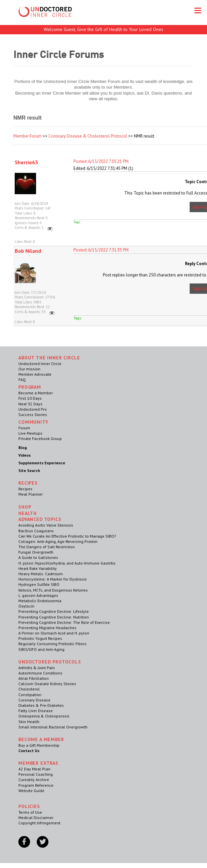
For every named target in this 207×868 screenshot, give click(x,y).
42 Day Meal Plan (34, 769)
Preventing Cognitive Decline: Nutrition (54, 617)
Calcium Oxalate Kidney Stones (47, 684)
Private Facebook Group (40, 438)
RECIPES (28, 483)
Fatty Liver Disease (36, 711)
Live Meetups (30, 433)
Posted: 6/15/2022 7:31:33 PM (101, 250)
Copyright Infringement (39, 823)
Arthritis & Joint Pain (37, 668)
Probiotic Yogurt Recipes (40, 638)
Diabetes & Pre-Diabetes (41, 705)
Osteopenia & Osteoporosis (44, 716)
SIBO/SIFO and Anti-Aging (41, 649)
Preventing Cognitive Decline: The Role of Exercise (64, 622)
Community (33, 422)
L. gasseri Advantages (38, 595)
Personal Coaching (36, 774)
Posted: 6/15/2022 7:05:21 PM (101, 161)
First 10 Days (30, 398)
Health (28, 513)
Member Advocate (35, 374)
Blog (23, 447)
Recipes (25, 489)
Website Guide (31, 791)
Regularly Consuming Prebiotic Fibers (52, 644)
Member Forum (28, 136)
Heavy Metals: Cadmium (41, 574)
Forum (24, 428)
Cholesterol (29, 689)
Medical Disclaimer (36, 818)
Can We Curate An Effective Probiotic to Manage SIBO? (67, 536)
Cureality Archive (34, 780)
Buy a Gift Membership (39, 745)
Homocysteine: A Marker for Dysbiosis (53, 579)
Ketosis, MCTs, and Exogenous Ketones (53, 590)
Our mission (29, 369)
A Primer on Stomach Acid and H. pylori (54, 633)
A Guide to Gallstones (38, 557)
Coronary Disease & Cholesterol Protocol (88, 136)
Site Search (29, 470)
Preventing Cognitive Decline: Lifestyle (54, 611)
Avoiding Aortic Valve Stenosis (46, 525)
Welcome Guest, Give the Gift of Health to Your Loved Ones (103, 29)
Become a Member (36, 393)
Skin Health (29, 722)
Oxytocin (26, 606)
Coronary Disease (34, 700)
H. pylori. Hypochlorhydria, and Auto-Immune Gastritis (67, 563)
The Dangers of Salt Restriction (47, 547)
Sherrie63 (26, 162)
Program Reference (36, 785)
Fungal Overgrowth (36, 552)
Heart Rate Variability (38, 568)
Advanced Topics (40, 519)
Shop (25, 507)
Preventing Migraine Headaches (47, 628)
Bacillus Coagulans (36, 531)
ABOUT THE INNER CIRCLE (49, 358)
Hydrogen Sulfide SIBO (39, 584)
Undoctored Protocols (50, 662)
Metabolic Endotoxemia (40, 601)
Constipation (30, 695)
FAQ (22, 380)
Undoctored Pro (33, 409)
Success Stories (33, 415)
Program (30, 387)
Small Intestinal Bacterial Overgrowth (53, 727)
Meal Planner (31, 494)
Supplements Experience (42, 463)
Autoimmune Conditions (40, 673)
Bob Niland (28, 251)
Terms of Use (30, 812)
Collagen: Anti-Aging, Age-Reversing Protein (58, 541)
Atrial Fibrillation (34, 678)
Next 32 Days (30, 404)
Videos (25, 455)
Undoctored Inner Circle (40, 364)
